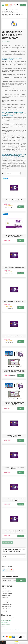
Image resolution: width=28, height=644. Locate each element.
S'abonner (21, 580)
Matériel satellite (5, 622)
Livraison (5, 589)
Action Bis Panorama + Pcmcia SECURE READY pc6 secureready (14, 236)
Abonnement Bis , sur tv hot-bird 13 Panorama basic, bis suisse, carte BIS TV (14, 200)
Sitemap (5, 611)
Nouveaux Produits (7, 604)
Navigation (3, 5)
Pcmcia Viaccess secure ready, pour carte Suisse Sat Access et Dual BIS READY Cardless (14, 403)
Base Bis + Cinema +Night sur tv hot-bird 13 (14, 267)
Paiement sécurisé (7, 595)
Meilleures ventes (7, 607)
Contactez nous (7, 609)
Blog (5, 556)
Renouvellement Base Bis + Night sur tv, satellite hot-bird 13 (14, 531)
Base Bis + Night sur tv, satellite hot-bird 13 (14, 302)
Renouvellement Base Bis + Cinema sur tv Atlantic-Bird (14, 468)
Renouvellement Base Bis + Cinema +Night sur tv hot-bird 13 (14, 500)
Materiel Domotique (5, 625)
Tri (3, 173)
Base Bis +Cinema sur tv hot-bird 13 (14, 336)
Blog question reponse (6, 620)
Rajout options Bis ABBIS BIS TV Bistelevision (14, 436)
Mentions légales (7, 591)
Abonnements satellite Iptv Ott (8, 618)
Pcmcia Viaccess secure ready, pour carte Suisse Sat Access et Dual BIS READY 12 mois (14, 371)
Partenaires (6, 598)
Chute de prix (6, 602)
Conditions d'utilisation (8, 593)
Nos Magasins (6, 600)
